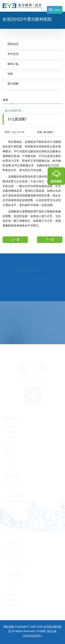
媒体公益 (13, 64)
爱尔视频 (13, 84)
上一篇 (15, 240)
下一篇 (50, 240)
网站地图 (9, 627)
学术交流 (13, 54)
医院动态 (13, 44)
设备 (10, 74)
